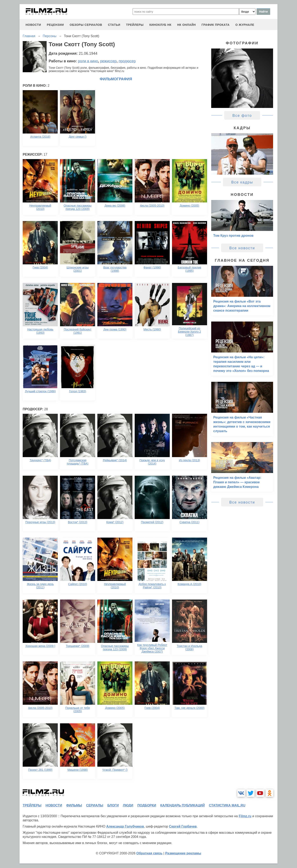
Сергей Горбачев (183, 826)
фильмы (74, 805)
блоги (113, 805)
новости (33, 25)
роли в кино (88, 61)
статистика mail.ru (227, 805)
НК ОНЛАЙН (186, 25)
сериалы (95, 805)
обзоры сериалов (86, 25)
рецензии (55, 25)
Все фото (242, 116)
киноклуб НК (160, 25)
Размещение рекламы (183, 853)
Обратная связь (149, 853)
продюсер (127, 61)
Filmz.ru (245, 816)
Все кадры (242, 182)
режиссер (108, 61)
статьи (114, 25)
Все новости (242, 248)
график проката (216, 25)
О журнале (245, 25)
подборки (147, 805)
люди (128, 805)
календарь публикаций (183, 805)
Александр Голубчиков (125, 826)
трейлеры (135, 25)
